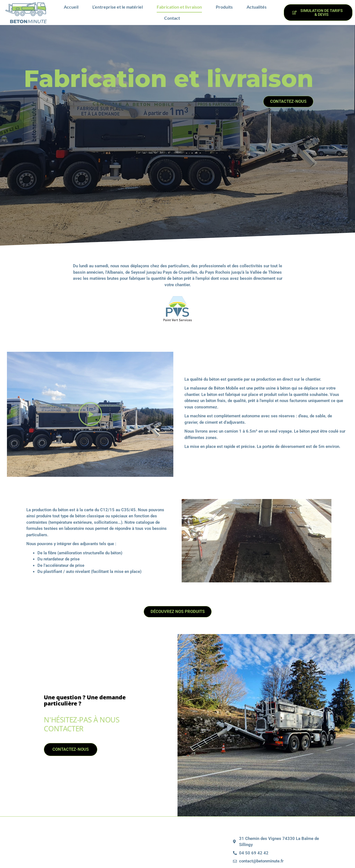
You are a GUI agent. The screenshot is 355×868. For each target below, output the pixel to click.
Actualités (257, 7)
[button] (90, 417)
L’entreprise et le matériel (118, 7)
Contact (172, 18)
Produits (224, 7)
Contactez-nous (62, 828)
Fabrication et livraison (179, 7)
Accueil (71, 7)
